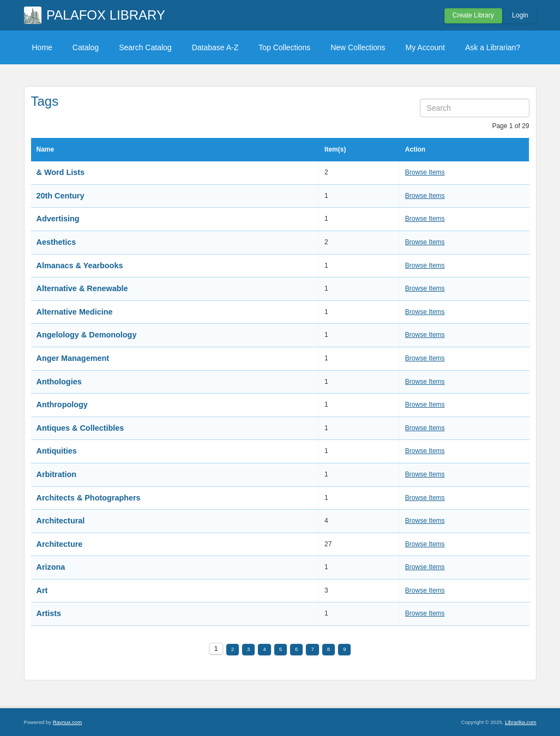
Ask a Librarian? (493, 47)
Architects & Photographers (89, 498)
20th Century (61, 196)
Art (42, 590)
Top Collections (284, 47)
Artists (49, 613)
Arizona (51, 567)
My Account (425, 47)
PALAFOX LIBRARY (106, 15)
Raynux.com (67, 722)
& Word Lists (61, 172)
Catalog (86, 47)
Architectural (61, 521)
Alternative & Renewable (82, 288)
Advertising (58, 219)
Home (42, 47)
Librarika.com (521, 722)
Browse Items (425, 172)
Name (46, 149)
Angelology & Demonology (87, 335)
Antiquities (57, 451)
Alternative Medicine (75, 312)
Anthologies (59, 382)
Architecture (60, 544)
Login (520, 15)
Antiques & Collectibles (80, 428)
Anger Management (73, 358)
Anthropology (62, 405)
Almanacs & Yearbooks (80, 266)
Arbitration (57, 474)
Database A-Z (215, 47)
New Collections (358, 47)
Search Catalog (145, 47)
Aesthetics (56, 242)
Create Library (473, 15)
